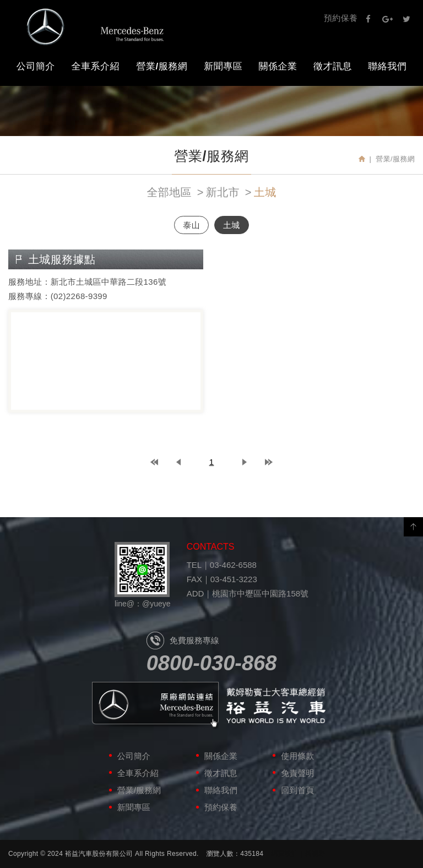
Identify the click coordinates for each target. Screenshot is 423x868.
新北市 (223, 192)
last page (269, 462)
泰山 (191, 225)
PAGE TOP (413, 527)
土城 (265, 192)
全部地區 (169, 192)
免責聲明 (297, 773)
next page (245, 462)
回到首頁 (297, 790)
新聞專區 (223, 66)
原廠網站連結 (155, 706)
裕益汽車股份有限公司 (96, 26)
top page (154, 462)
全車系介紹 (96, 66)
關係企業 (278, 66)
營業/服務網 (162, 66)
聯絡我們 (387, 66)
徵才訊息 (333, 66)
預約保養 (341, 18)
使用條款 (297, 756)
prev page (178, 462)
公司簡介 (36, 66)
